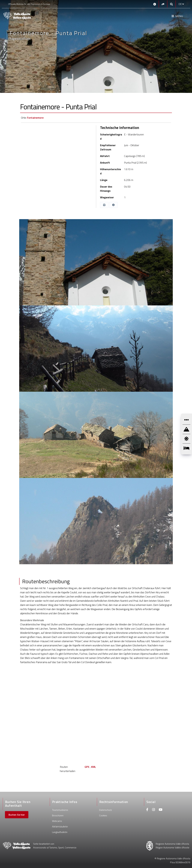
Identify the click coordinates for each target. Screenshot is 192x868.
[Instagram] (154, 810)
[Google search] (171, 4)
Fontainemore (35, 118)
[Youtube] (160, 810)
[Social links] (163, 4)
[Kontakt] (155, 4)
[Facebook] (147, 810)
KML (94, 767)
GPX (87, 767)
